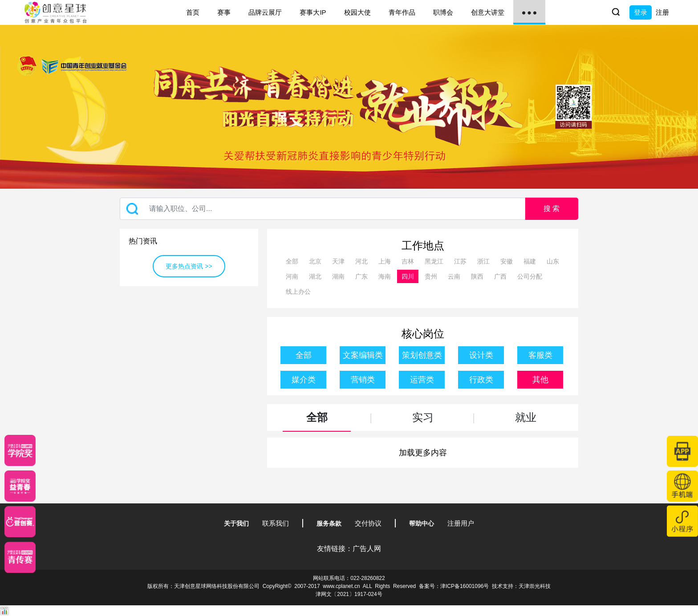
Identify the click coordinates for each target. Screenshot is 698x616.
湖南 (338, 276)
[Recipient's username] (323, 209)
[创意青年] (20, 557)
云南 (454, 276)
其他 (540, 380)
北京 (315, 261)
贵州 (431, 276)
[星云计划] (20, 450)
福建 (530, 261)
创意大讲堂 (488, 12)
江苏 (460, 261)
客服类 (540, 355)
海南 (385, 276)
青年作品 (402, 12)
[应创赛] (20, 522)
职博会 (443, 12)
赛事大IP (313, 12)
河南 (292, 276)
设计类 (481, 355)
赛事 (224, 12)
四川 (408, 276)
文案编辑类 (363, 355)
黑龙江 (434, 261)
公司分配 (530, 276)
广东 (361, 276)
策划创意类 (422, 355)
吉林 (408, 261)
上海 (385, 261)
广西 (500, 276)
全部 (292, 261)
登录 (641, 12)
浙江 (483, 261)
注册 (662, 12)
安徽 (507, 261)
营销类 (363, 380)
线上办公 (298, 292)
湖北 (315, 276)
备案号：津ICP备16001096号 (454, 586)
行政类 (481, 380)
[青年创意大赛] (20, 486)
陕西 (477, 276)
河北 (361, 261)
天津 (338, 261)
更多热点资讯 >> (189, 266)
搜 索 (552, 209)
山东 (553, 261)
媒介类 (304, 380)
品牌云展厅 (265, 12)
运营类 (422, 380)
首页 (193, 12)
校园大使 (357, 12)
